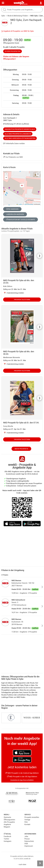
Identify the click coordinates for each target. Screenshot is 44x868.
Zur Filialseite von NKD (13, 157)
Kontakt (27, 824)
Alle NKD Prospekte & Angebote (18, 134)
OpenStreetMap (29, 204)
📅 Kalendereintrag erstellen (14, 293)
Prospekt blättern (22, 300)
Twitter (6, 839)
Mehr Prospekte (21, 449)
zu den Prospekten (13, 51)
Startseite (7, 817)
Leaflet (19, 204)
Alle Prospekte (9, 822)
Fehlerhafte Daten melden (14, 144)
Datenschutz (29, 841)
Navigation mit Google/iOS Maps (21, 220)
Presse (27, 839)
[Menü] (3, 3)
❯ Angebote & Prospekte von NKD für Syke (18, 31)
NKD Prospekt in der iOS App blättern (22, 777)
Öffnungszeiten (9, 820)
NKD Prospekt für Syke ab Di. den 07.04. (21, 423)
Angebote (7, 824)
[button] (38, 174)
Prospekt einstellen (32, 817)
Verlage (27, 820)
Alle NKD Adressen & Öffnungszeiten (20, 138)
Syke (3, 16)
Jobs (26, 836)
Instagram (8, 841)
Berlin (26, 4)
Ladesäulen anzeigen (15, 214)
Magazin (7, 827)
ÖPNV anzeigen (12, 209)
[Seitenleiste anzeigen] (40, 863)
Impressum (29, 846)
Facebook (7, 836)
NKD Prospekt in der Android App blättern (22, 773)
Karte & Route (9, 167)
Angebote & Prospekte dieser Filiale (20, 129)
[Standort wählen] (41, 3)
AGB (26, 844)
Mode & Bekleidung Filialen (18, 16)
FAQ (26, 822)
